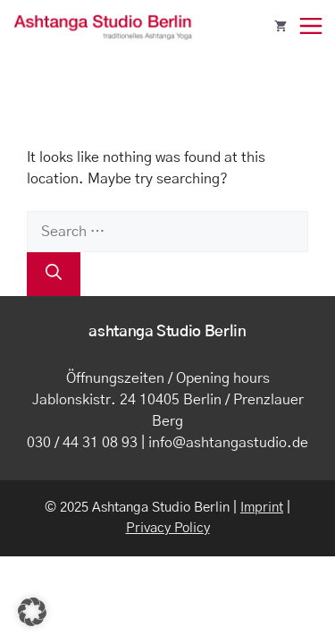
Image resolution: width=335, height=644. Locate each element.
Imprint (262, 508)
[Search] (54, 274)
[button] (32, 612)
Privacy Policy (168, 528)
